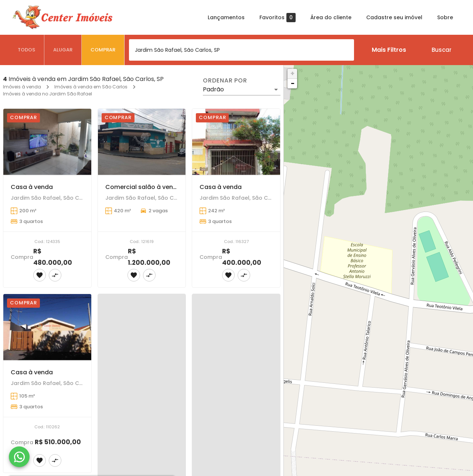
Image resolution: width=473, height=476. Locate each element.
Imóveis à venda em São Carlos (91, 87)
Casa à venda (32, 187)
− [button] (293, 83)
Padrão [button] (213, 89)
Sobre (445, 17)
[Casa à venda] (47, 142)
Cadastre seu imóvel (394, 17)
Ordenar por (225, 81)
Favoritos (278, 18)
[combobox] (241, 50)
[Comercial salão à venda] (142, 142)
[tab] (27, 50)
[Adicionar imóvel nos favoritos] (40, 275)
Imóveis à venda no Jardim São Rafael (47, 94)
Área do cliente (331, 17)
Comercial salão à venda (143, 187)
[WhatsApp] (19, 457)
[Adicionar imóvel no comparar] (55, 275)
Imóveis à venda (22, 87)
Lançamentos (226, 17)
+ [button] (292, 73)
